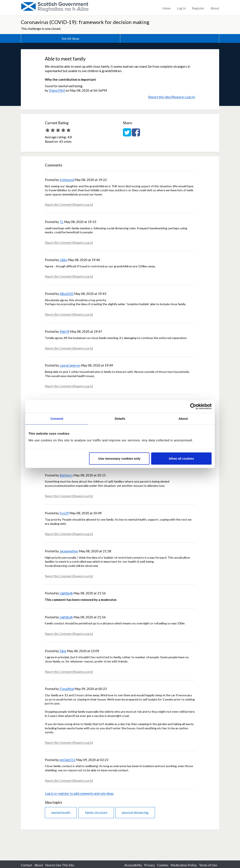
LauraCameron (70, 365)
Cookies (163, 865)
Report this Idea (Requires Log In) (172, 97)
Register (198, 8)
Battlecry (66, 475)
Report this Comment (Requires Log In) (69, 204)
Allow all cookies (181, 458)
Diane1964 (57, 90)
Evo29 (64, 513)
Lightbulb (66, 593)
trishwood (67, 180)
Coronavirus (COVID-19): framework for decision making (85, 22)
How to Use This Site (60, 865)
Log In (181, 8)
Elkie (63, 651)
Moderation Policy (184, 865)
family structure (96, 813)
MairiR (64, 331)
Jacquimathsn (69, 551)
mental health (61, 813)
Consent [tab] (57, 419)
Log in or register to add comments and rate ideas (79, 793)
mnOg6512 (68, 760)
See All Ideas (71, 38)
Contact (27, 865)
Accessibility (133, 865)
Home (166, 8)
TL (61, 222)
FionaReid (67, 689)
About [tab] (183, 419)
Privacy (150, 865)
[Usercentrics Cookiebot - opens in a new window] (193, 406)
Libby (63, 260)
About (215, 8)
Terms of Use (208, 865)
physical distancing (135, 813)
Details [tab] (120, 419)
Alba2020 (67, 294)
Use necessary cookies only (119, 458)
